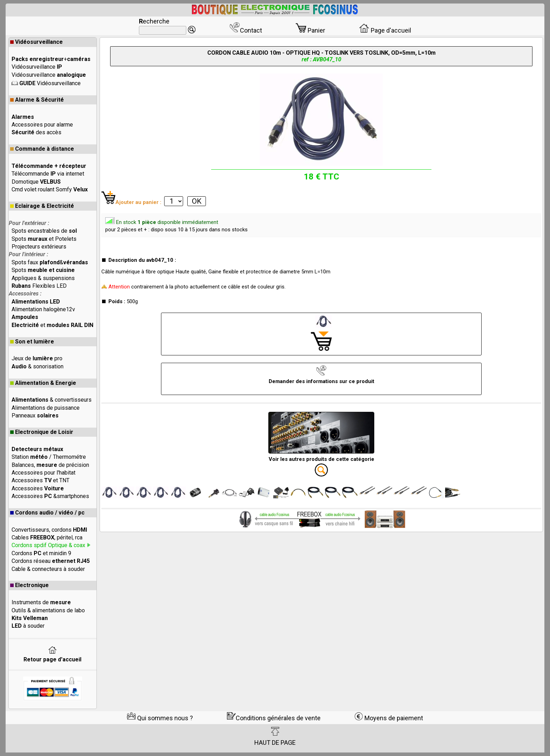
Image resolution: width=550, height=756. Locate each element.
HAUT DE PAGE (275, 736)
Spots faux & (50, 262)
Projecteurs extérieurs (39, 247)
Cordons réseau (51, 561)
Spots (43, 270)
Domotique (36, 182)
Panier (310, 30)
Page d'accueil (385, 30)
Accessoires (38, 488)
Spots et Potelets (44, 239)
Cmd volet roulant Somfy (50, 189)
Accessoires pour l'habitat (43, 473)
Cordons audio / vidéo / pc (47, 513)
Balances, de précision (50, 465)
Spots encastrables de (44, 231)
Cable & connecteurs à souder (48, 569)
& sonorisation (38, 366)
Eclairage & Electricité (42, 206)
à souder (28, 626)
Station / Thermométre (49, 457)
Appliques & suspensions (43, 278)
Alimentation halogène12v (43, 309)
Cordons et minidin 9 (41, 553)
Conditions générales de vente (274, 718)
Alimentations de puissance (46, 408)
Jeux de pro (37, 358)
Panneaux (35, 416)
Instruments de (41, 602)
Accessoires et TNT (41, 480)
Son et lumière (32, 342)
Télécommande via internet (48, 174)
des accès (36, 132)
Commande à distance (42, 149)
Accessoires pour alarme (42, 125)
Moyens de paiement (389, 718)
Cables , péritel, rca (47, 537)
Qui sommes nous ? (160, 718)
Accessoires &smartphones (50, 496)
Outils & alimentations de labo (48, 610)
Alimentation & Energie (43, 383)
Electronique (29, 585)
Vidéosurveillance (36, 42)
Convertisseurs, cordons (49, 530)
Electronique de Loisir (42, 432)
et (52, 325)
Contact (246, 30)
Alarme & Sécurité (37, 100)
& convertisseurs (52, 400)
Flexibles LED (39, 286)
